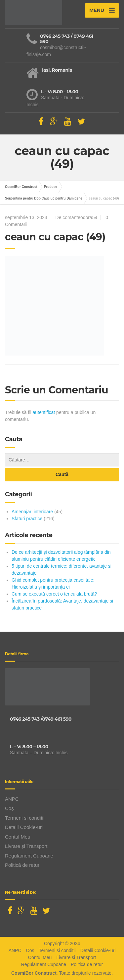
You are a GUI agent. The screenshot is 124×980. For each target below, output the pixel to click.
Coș (9, 808)
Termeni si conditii (25, 818)
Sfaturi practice (27, 519)
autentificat (44, 412)
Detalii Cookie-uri (24, 827)
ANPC (12, 799)
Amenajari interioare (32, 512)
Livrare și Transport (26, 846)
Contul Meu (18, 837)
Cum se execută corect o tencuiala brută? (54, 594)
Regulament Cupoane (29, 856)
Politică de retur (22, 865)
